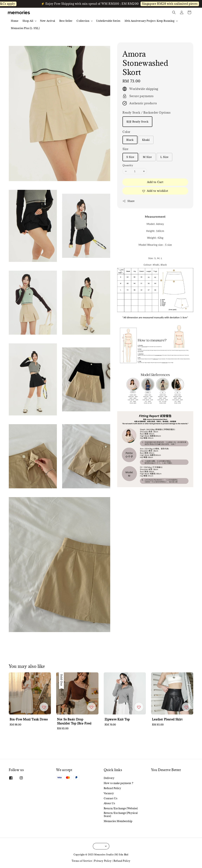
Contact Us (111, 798)
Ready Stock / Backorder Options (147, 113)
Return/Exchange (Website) (121, 808)
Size (125, 149)
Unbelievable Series (108, 21)
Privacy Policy (103, 861)
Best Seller (66, 21)
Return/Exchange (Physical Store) (121, 814)
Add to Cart (155, 182)
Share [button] (129, 201)
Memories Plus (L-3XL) (25, 28)
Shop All (28, 21)
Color (126, 132)
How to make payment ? (119, 783)
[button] (174, 12)
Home (15, 21)
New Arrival (48, 21)
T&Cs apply (13, 4)
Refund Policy (112, 788)
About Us (109, 803)
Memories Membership (118, 821)
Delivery (109, 778)
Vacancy (109, 793)
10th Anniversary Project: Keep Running (150, 21)
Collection (83, 21)
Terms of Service (82, 861)
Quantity (128, 165)
